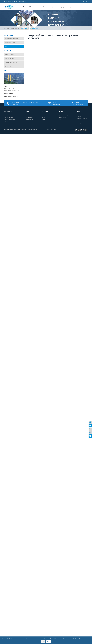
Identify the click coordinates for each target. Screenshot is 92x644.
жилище (8, 28)
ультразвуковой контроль (11, 62)
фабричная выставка (30, 119)
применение (45, 115)
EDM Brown (8, 66)
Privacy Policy (53, 130)
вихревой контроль (10, 54)
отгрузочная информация (81, 121)
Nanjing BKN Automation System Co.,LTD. (19, 130)
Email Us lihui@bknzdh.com (56, 103)
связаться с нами (81, 7)
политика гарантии (79, 123)
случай (44, 117)
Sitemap (48, 130)
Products (22, 7)
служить (71, 7)
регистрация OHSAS (9, 93)
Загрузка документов (10, 42)
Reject (43, 641)
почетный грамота (29, 117)
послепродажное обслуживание (79, 115)
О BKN (29, 7)
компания (28, 115)
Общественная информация (50, 7)
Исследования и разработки (81, 118)
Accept (49, 641)
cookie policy (81, 639)
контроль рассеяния (10, 58)
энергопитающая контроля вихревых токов (13, 86)
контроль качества (29, 122)
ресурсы (63, 7)
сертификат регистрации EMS (11, 96)
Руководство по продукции (11, 39)
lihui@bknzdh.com (9, 2)
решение (37, 7)
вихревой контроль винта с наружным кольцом (29, 28)
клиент (44, 119)
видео (17, 28)
